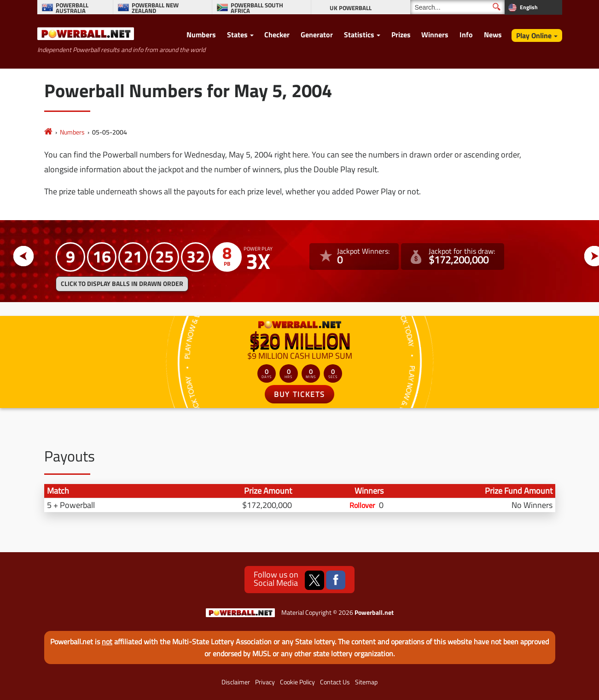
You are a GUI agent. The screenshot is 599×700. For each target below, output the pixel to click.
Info (466, 35)
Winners (435, 35)
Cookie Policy (297, 682)
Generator (317, 35)
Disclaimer (236, 682)
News (493, 35)
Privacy (265, 682)
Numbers (201, 35)
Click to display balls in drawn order (122, 284)
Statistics (359, 35)
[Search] (457, 7)
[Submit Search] (497, 7)
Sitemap (366, 682)
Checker (277, 35)
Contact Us (335, 682)
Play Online (534, 35)
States (237, 35)
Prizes (401, 35)
